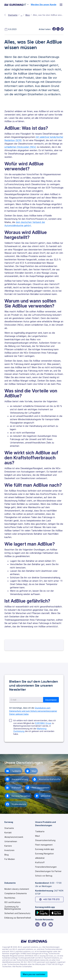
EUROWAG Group (43, 723)
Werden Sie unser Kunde (44, 5)
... (21, 15)
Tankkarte (40, 832)
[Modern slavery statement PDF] (17, 889)
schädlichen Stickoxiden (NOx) (20, 147)
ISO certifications (12, 902)
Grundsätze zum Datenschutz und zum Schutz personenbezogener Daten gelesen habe (33, 711)
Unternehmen (11, 841)
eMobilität (40, 858)
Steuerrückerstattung (45, 840)
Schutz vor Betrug (44, 876)
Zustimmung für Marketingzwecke (13, 908)
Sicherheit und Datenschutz (17, 913)
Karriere (8, 846)
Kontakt (8, 833)
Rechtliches (10, 898)
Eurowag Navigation (44, 854)
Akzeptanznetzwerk (14, 837)
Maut (38, 836)
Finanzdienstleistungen (46, 867)
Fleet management (44, 845)
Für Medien (10, 859)
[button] (34, 974)
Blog (28, 15)
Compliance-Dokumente (16, 893)
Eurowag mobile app (45, 849)
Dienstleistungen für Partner (48, 871)
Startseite (13, 15)
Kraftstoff (40, 862)
